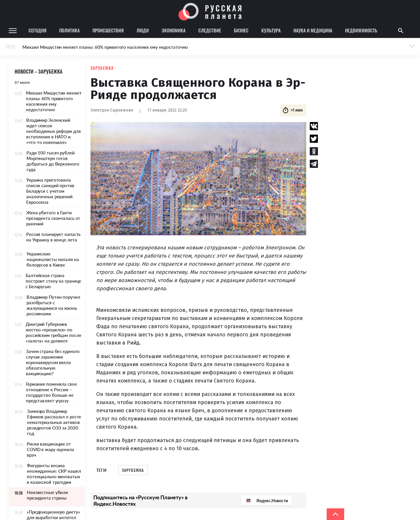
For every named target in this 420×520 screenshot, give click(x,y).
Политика (69, 30)
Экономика (174, 30)
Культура (271, 30)
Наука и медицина (313, 30)
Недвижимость (361, 30)
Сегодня (37, 30)
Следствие (210, 30)
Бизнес (241, 30)
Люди (143, 30)
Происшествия (108, 30)
